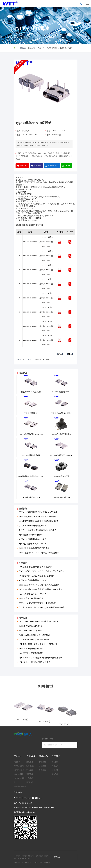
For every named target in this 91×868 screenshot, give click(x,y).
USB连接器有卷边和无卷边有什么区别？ (36, 567)
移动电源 (30, 762)
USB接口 (30, 770)
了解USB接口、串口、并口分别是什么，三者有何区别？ (42, 571)
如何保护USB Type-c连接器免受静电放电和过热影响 (41, 658)
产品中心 (41, 48)
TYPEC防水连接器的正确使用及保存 (34, 548)
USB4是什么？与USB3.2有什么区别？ (35, 662)
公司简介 (55, 762)
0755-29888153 (32, 798)
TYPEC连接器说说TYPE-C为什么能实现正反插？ (39, 553)
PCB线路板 (30, 766)
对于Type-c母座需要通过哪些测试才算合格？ (38, 530)
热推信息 (28, 862)
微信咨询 (23, 166)
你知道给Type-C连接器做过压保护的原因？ (37, 576)
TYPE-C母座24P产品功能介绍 (31, 598)
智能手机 (30, 778)
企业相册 (55, 770)
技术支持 (37, 166)
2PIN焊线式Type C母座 (41, 360)
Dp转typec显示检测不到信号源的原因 (34, 635)
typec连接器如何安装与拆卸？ (31, 535)
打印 (70, 354)
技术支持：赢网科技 (43, 862)
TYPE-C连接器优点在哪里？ (31, 626)
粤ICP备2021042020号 (22, 859)
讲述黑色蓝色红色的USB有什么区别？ (35, 640)
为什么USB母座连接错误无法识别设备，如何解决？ (41, 589)
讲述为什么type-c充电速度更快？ (33, 526)
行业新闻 (42, 762)
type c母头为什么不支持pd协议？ (33, 544)
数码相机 (30, 782)
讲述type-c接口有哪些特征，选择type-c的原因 (38, 512)
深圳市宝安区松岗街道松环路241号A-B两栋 (38, 808)
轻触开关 (17, 762)
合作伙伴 (55, 766)
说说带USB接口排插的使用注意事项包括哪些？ (39, 521)
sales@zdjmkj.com (28, 812)
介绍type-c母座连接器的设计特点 (33, 539)
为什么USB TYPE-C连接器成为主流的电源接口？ (39, 621)
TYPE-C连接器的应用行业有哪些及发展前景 (37, 517)
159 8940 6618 (27, 803)
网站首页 (32, 48)
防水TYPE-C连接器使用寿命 (31, 631)
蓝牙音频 (30, 774)
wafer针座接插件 (20, 786)
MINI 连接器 (18, 774)
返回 (60, 354)
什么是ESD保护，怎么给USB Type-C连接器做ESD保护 (42, 607)
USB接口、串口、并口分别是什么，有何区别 (38, 644)
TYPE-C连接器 (52, 48)
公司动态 (42, 766)
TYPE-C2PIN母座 (66, 48)
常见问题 (42, 770)
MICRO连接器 (19, 770)
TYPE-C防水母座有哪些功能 (31, 649)
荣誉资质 (55, 774)
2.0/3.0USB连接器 (19, 780)
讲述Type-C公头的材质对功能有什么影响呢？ (38, 603)
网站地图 (17, 862)
